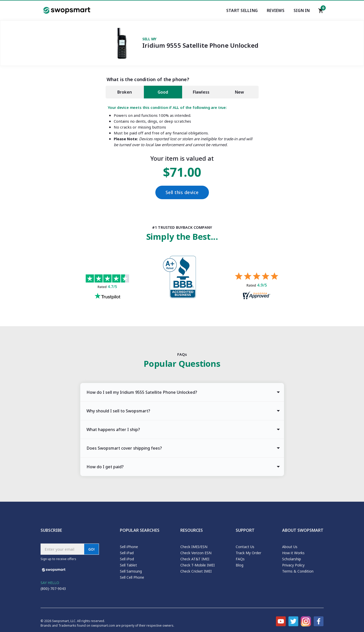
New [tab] (240, 92)
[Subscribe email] (62, 549)
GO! (92, 549)
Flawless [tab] (201, 92)
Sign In (302, 10)
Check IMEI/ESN (194, 547)
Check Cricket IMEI (196, 571)
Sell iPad (127, 553)
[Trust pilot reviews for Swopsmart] (107, 288)
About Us (290, 547)
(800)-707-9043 (53, 589)
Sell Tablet (128, 565)
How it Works (293, 553)
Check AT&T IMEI (195, 559)
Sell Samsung (131, 571)
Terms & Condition (298, 571)
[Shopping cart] (321, 12)
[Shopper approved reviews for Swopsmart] (257, 287)
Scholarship (292, 559)
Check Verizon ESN (196, 553)
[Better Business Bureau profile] (182, 278)
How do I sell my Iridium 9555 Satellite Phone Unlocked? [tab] (142, 392)
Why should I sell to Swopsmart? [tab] (118, 411)
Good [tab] (163, 92)
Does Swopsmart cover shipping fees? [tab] (124, 448)
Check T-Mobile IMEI (198, 565)
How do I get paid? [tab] (105, 467)
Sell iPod (127, 559)
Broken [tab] (125, 92)
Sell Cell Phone (132, 577)
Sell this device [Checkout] (182, 192)
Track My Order (248, 553)
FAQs (240, 559)
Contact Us (245, 547)
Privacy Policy (293, 565)
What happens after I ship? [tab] (113, 429)
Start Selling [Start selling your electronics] (242, 10)
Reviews (276, 10)
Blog (240, 565)
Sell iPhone (129, 547)
